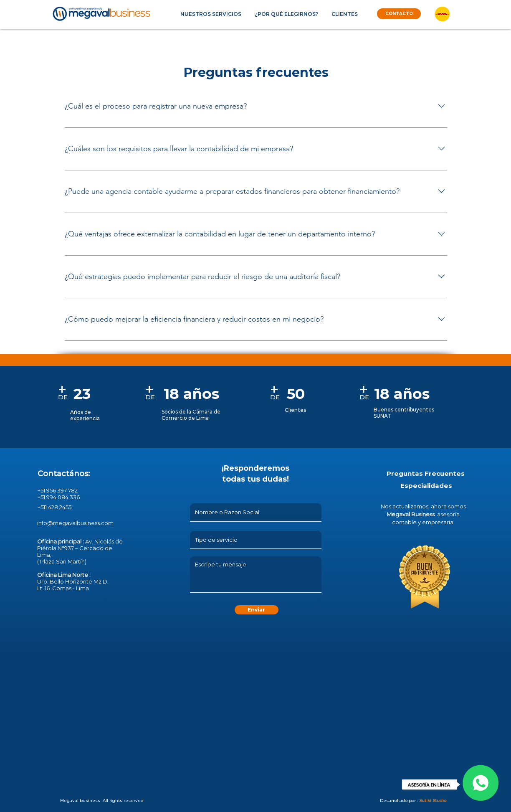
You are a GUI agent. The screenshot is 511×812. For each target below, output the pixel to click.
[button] (211, 14)
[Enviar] (257, 610)
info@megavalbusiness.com (75, 523)
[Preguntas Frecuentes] (426, 473)
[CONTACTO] (399, 14)
